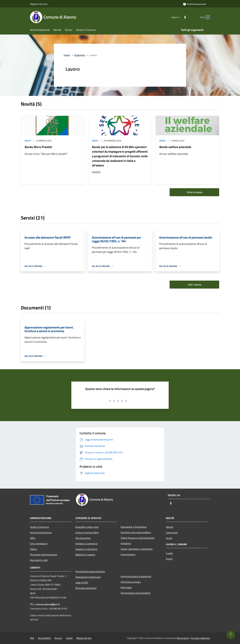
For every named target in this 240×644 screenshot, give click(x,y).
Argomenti (80, 55)
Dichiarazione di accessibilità (135, 593)
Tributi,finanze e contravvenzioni (138, 538)
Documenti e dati (39, 560)
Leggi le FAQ (82, 582)
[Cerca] (206, 17)
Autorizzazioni (128, 554)
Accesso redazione (201, 638)
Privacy (58, 638)
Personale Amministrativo (44, 555)
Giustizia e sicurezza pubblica (136, 532)
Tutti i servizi (194, 285)
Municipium (183, 638)
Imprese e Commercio (86, 544)
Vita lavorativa (83, 538)
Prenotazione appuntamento (90, 571)
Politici (34, 549)
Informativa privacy (131, 582)
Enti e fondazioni (39, 544)
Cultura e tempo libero (87, 532)
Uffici (33, 538)
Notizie (170, 527)
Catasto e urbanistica (86, 549)
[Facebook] (179, 17)
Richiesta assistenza (86, 588)
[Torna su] (231, 635)
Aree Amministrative (41, 532)
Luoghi (169, 553)
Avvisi (28, 141)
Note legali (126, 587)
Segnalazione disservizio (88, 577)
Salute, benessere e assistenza (137, 549)
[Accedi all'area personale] (195, 4)
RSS (32, 638)
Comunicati (172, 532)
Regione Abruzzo (39, 4)
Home (67, 55)
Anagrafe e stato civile (87, 527)
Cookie (69, 638)
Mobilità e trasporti (85, 555)
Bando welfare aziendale (175, 147)
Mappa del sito (84, 638)
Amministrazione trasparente (136, 576)
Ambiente (126, 543)
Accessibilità (44, 638)
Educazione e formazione (134, 527)
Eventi (169, 559)
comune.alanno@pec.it (47, 604)
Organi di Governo (39, 527)
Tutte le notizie (194, 192)
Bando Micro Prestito (38, 147)
